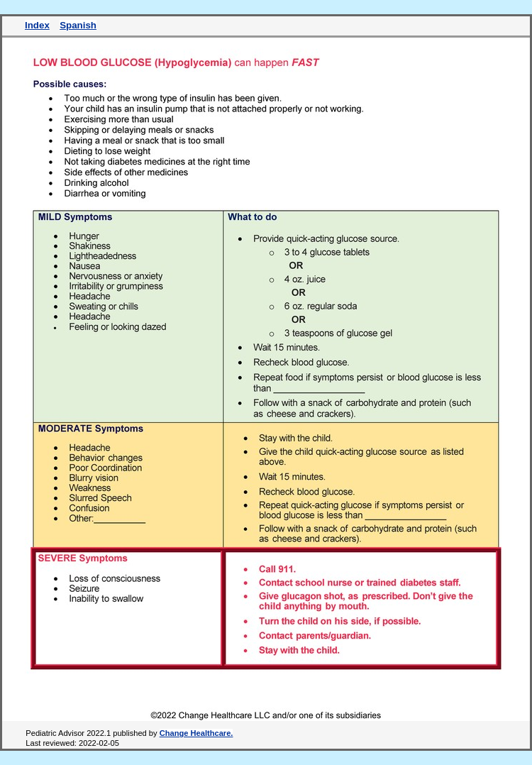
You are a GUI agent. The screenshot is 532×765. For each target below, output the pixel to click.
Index (37, 25)
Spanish (78, 25)
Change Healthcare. (196, 733)
